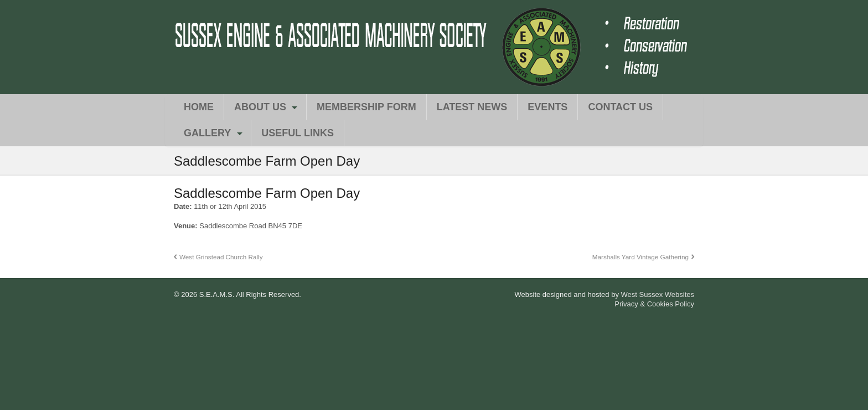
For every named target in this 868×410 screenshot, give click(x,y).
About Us (260, 107)
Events (547, 107)
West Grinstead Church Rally (221, 257)
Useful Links (298, 133)
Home (199, 107)
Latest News (472, 107)
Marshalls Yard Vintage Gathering (640, 257)
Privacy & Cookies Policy (654, 304)
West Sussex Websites (658, 294)
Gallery (207, 133)
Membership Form (366, 107)
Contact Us (620, 107)
